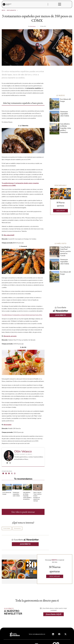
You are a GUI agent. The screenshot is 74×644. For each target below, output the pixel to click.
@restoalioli (8, 425)
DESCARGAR (61, 211)
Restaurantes (13, 10)
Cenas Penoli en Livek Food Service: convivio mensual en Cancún (65, 251)
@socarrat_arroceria (10, 336)
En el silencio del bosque (65, 100)
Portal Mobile (7, 528)
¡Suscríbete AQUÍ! (53, 614)
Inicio (4, 10)
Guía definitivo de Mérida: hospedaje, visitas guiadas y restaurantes (27, 496)
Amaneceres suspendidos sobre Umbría (16, 494)
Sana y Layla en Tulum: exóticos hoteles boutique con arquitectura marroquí (37, 497)
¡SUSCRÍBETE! (25, 544)
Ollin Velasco (33, 26)
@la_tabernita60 (9, 235)
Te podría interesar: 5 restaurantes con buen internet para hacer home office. (22, 315)
